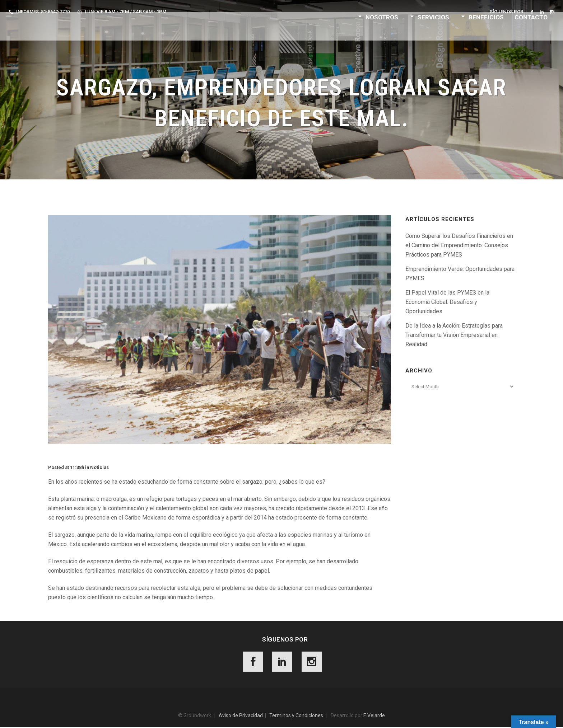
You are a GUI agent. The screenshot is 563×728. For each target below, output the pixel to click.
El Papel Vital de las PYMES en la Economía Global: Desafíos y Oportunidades (447, 302)
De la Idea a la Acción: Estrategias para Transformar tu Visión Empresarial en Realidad (454, 335)
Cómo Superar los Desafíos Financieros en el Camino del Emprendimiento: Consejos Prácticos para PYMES (459, 245)
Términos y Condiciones (296, 716)
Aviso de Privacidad (241, 716)
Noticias (99, 467)
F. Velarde (374, 716)
